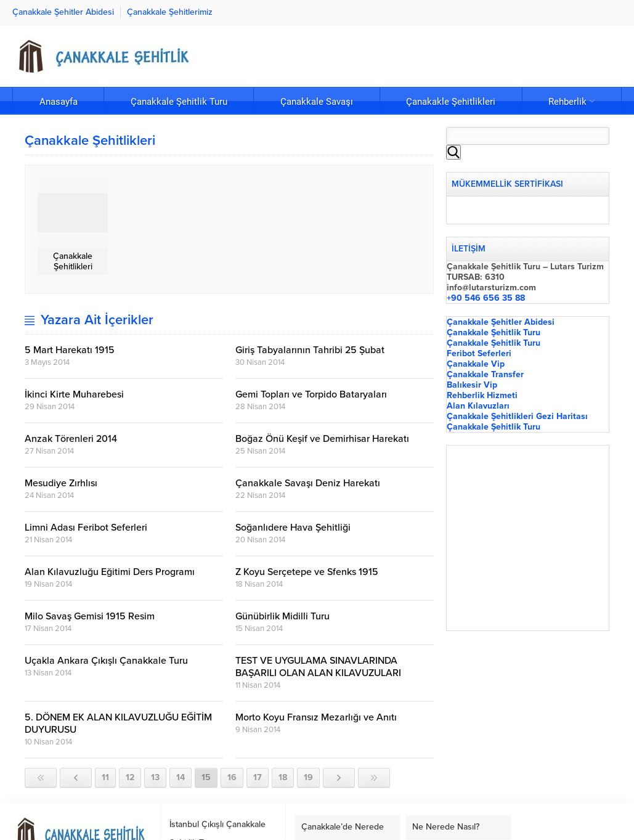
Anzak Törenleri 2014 (71, 439)
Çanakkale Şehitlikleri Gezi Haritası (517, 416)
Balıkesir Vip (472, 385)
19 (308, 777)
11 (105, 777)
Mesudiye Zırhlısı (61, 483)
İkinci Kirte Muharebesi (74, 394)
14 (181, 777)
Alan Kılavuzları (478, 406)
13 (155, 777)
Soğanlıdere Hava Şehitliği (293, 528)
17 (258, 777)
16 (232, 777)
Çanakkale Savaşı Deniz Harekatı (308, 483)
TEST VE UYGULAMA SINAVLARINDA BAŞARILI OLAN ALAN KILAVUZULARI (318, 667)
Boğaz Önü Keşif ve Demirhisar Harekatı (322, 439)
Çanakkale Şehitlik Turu (494, 332)
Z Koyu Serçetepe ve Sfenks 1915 (307, 572)
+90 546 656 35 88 (486, 298)
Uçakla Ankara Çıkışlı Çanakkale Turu (106, 661)
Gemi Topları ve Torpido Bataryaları (311, 394)
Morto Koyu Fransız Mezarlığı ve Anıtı (316, 717)
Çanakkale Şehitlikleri (73, 261)
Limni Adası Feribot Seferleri (86, 528)
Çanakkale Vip (476, 364)
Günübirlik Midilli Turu (282, 616)
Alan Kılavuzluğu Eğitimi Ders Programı (110, 572)
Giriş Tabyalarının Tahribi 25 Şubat (310, 350)
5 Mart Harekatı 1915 (70, 350)
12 (130, 777)
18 (283, 777)
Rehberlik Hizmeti (482, 395)
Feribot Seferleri (479, 353)
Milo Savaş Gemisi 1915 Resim (90, 616)
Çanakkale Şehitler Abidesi (501, 322)
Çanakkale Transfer (485, 374)
